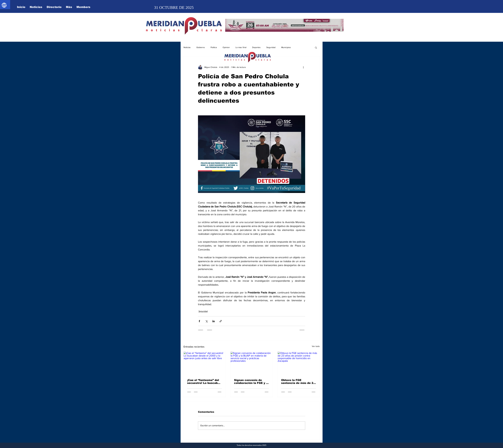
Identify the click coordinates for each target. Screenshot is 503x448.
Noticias (187, 47)
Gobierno (201, 47)
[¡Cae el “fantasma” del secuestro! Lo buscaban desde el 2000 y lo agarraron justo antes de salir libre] (205, 363)
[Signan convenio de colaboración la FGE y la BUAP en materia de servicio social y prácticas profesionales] (251, 363)
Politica (214, 47)
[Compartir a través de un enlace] (221, 321)
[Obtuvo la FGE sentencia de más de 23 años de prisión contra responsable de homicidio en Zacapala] (299, 363)
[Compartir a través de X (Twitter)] (206, 321)
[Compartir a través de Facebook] (199, 321)
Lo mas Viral (241, 47)
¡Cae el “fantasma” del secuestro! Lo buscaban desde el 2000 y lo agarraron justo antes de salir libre (204, 382)
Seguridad (271, 47)
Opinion (226, 47)
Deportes (256, 47)
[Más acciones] (303, 67)
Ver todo (316, 346)
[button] (316, 47)
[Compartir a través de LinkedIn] (214, 321)
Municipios (286, 47)
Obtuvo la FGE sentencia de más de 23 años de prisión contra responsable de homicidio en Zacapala (298, 382)
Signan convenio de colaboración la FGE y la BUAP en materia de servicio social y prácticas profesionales (251, 382)
